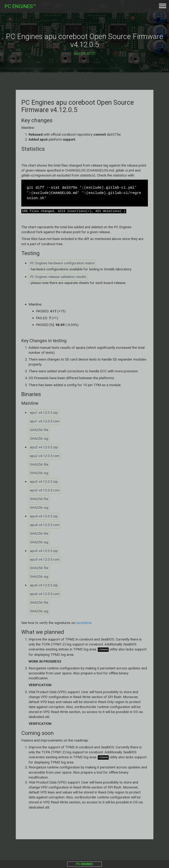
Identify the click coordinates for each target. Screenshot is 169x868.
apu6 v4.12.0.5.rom (45, 595)
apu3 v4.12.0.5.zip (44, 482)
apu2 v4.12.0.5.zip (44, 448)
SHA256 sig (39, 439)
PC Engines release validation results (58, 277)
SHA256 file (39, 430)
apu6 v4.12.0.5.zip (44, 586)
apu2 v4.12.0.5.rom (45, 456)
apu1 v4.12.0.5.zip (44, 413)
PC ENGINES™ (20, 6)
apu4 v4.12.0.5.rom (45, 526)
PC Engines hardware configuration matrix (62, 263)
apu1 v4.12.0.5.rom (45, 422)
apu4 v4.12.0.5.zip (44, 517)
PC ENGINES (84, 864)
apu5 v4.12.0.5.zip (44, 552)
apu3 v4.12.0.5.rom (45, 491)
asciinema (84, 624)
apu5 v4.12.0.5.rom (45, 560)
